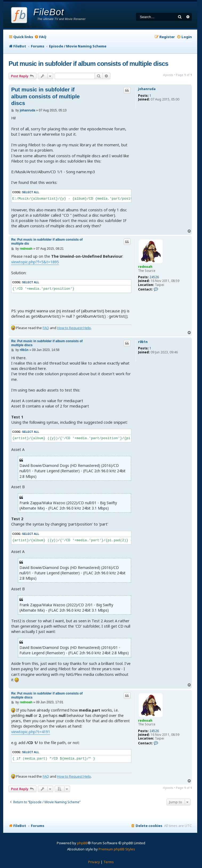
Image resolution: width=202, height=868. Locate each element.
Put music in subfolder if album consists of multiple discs (88, 64)
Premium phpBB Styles (117, 849)
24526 (154, 277)
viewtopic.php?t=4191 (31, 732)
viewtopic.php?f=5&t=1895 (35, 262)
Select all (31, 192)
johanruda (147, 89)
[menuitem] (40, 37)
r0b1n (143, 342)
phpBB (82, 843)
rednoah (145, 267)
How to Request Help (74, 328)
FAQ (46, 328)
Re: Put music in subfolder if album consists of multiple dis (47, 242)
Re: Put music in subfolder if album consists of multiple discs (47, 343)
